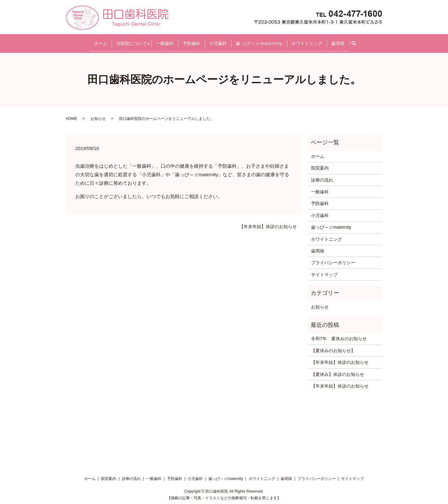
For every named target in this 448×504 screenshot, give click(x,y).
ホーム (101, 40)
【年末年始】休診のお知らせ (268, 221)
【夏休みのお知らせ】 (333, 345)
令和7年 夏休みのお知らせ (339, 333)
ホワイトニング (307, 40)
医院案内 (320, 163)
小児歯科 (218, 40)
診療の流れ (322, 174)
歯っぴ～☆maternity (259, 40)
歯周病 (338, 40)
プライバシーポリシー (333, 257)
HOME (72, 113)
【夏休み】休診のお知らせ (338, 369)
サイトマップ (324, 269)
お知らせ (98, 113)
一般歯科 (165, 40)
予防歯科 (191, 40)
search (356, 40)
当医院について (132, 40)
